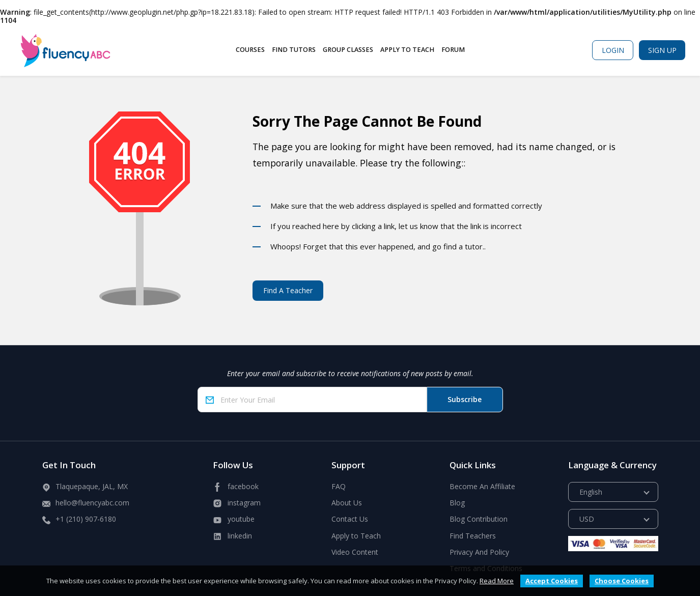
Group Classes (348, 50)
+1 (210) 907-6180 (86, 519)
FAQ (339, 486)
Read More (497, 581)
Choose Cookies (622, 581)
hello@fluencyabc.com (92, 503)
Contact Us (350, 519)
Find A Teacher (288, 290)
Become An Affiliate (482, 486)
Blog (457, 503)
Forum (453, 50)
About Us (347, 503)
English (591, 492)
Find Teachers (473, 536)
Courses (250, 50)
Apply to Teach (407, 50)
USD (587, 519)
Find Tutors (294, 50)
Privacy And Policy (479, 552)
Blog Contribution (479, 519)
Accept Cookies (552, 581)
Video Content (355, 552)
